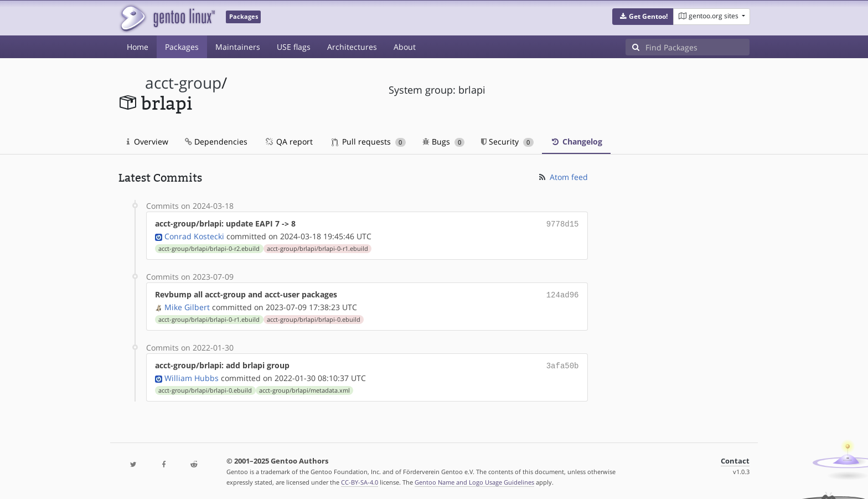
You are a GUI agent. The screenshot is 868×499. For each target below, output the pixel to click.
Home (138, 47)
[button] (643, 17)
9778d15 (563, 223)
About (405, 47)
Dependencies (216, 142)
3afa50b (563, 363)
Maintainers (238, 47)
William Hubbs (192, 375)
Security (507, 142)
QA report (288, 142)
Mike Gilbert (187, 305)
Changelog (576, 142)
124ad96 (563, 293)
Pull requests (369, 142)
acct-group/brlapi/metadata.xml (304, 387)
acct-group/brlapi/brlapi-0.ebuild (314, 317)
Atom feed (563, 177)
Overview (148, 142)
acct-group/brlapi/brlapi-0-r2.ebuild (209, 248)
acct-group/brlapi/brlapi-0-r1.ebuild (317, 248)
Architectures (352, 47)
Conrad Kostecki (194, 235)
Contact (735, 458)
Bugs (444, 142)
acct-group (183, 83)
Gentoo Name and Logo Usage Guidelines (474, 479)
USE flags (294, 47)
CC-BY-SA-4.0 (360, 479)
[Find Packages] (697, 47)
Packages (182, 47)
